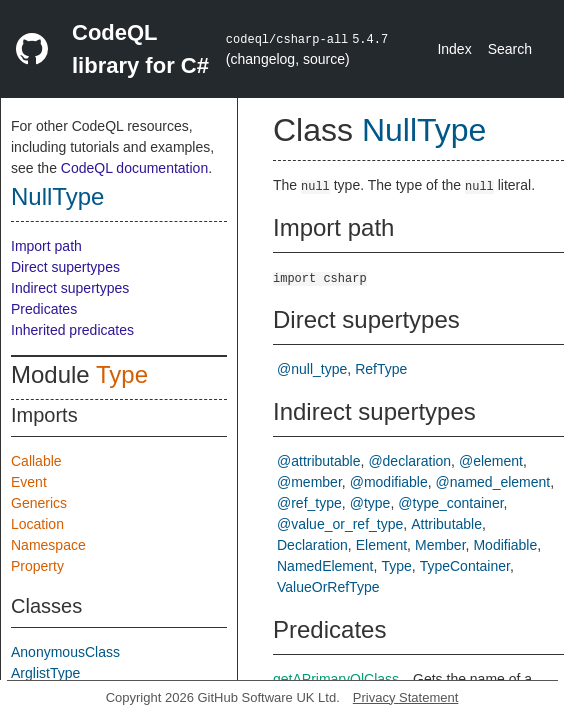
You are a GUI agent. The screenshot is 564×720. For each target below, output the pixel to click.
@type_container (450, 503)
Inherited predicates (72, 330)
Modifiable (505, 545)
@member (309, 482)
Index (454, 49)
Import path (46, 246)
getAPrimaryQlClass (336, 679)
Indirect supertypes (70, 288)
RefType (381, 369)
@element (491, 461)
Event (29, 482)
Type (122, 374)
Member (440, 545)
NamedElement (325, 566)
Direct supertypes (65, 267)
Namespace (48, 545)
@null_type (312, 369)
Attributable (446, 524)
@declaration (409, 461)
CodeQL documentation (134, 168)
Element (381, 545)
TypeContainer (465, 566)
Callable (36, 461)
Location (37, 524)
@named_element (493, 482)
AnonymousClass (65, 652)
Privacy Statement (406, 697)
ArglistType (45, 673)
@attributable (318, 461)
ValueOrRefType (328, 587)
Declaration (312, 545)
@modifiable (389, 482)
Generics (39, 503)
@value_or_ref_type (340, 524)
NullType (57, 196)
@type (370, 503)
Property (37, 566)
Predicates (44, 309)
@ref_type (309, 503)
